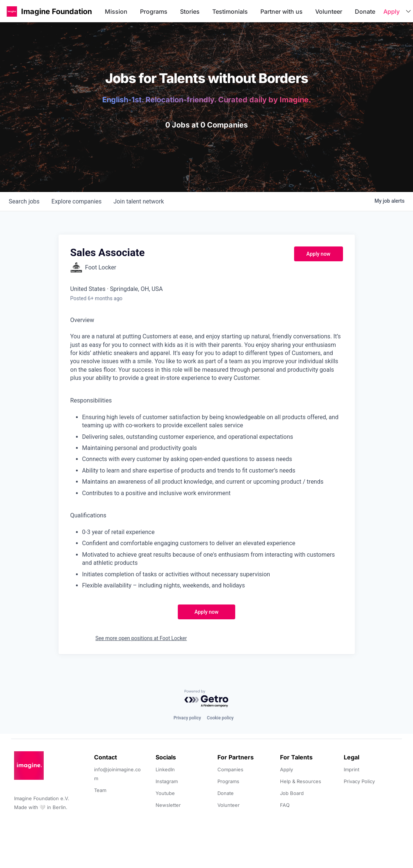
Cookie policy (220, 718)
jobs (24, 201)
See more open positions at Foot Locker (141, 638)
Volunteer (329, 11)
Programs (154, 11)
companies (76, 201)
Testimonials (230, 11)
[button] (12, 11)
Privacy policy (187, 718)
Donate (365, 11)
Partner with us (282, 11)
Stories (190, 11)
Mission (116, 11)
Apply (392, 11)
